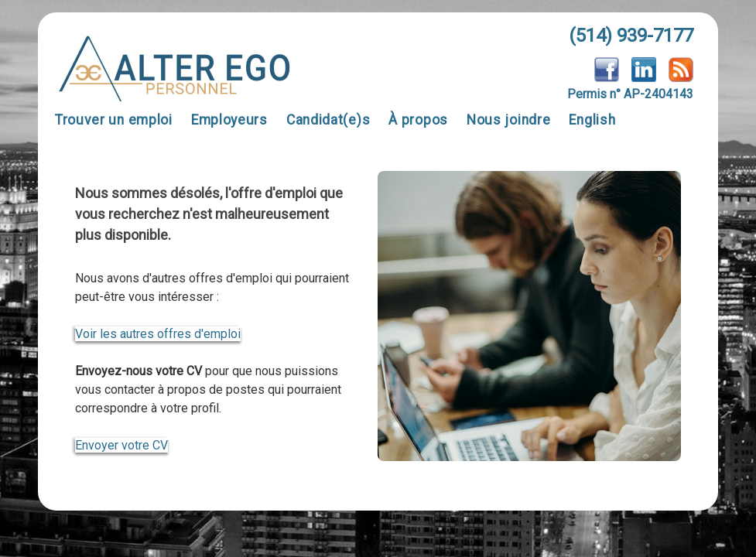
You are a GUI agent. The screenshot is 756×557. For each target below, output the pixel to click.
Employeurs (229, 120)
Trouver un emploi (114, 120)
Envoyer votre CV (121, 445)
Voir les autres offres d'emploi (158, 334)
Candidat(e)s (328, 120)
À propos (418, 120)
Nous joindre (508, 120)
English (592, 120)
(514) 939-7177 (631, 36)
